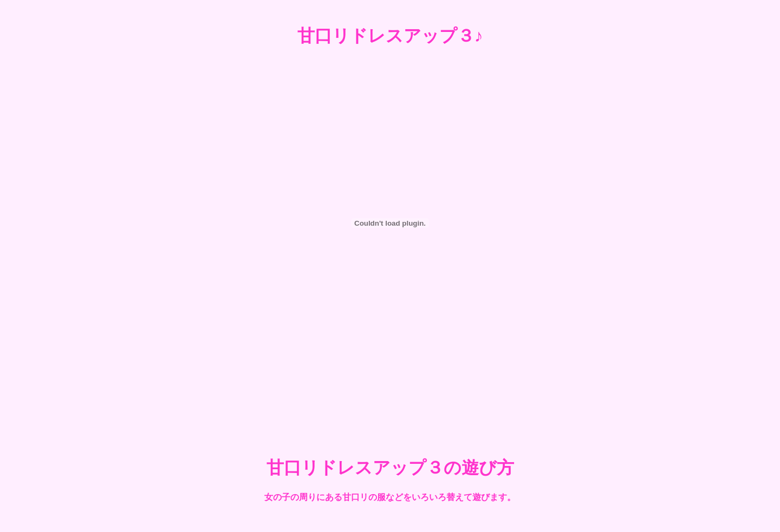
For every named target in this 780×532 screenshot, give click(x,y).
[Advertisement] (390, 402)
